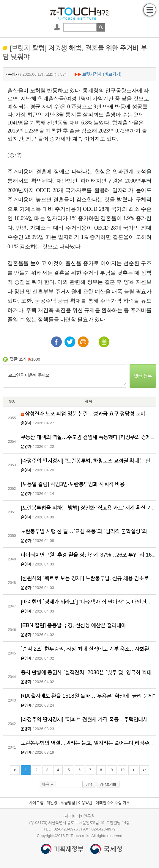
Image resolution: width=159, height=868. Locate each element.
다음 (133, 770)
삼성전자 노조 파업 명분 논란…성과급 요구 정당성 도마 (85, 414)
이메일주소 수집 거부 (113, 803)
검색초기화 (108, 784)
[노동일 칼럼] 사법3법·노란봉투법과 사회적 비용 (73, 484)
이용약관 (85, 803)
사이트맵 (36, 803)
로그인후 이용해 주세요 (65, 376)
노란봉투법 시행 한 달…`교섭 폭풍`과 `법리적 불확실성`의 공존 (89, 531)
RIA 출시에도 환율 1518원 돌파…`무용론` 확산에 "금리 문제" (88, 696)
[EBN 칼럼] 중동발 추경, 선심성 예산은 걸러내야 (73, 625)
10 (123, 770)
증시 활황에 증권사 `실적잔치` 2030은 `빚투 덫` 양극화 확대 (86, 672)
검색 (101, 27)
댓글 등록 (143, 376)
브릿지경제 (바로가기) (102, 74)
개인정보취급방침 (61, 803)
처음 (15, 770)
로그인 (58, 27)
